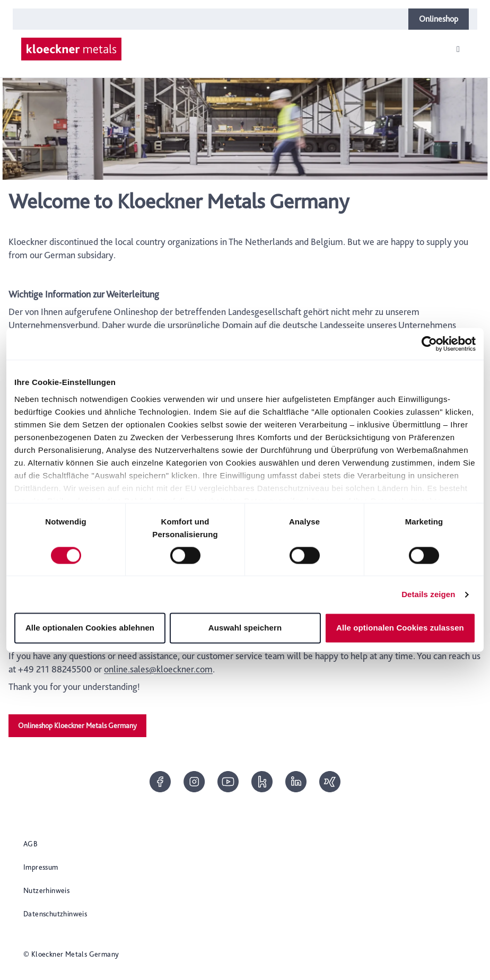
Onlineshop (439, 19)
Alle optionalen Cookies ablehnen (90, 628)
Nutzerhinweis (46, 890)
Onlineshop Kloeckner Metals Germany (77, 725)
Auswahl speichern (245, 628)
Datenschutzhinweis (55, 914)
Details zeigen (428, 594)
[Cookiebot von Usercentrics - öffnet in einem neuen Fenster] (429, 344)
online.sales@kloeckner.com (158, 669)
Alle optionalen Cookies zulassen (400, 628)
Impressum (41, 867)
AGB (30, 844)
